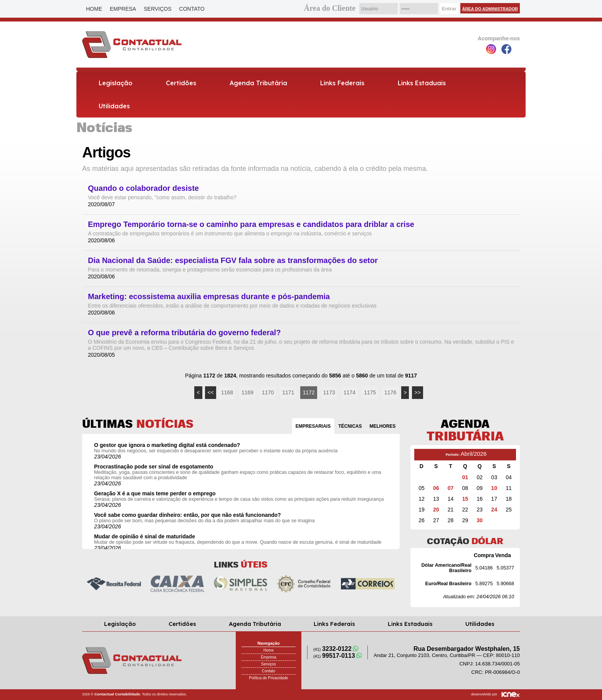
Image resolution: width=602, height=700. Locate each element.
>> (417, 392)
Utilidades (114, 106)
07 (451, 488)
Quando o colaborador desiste (143, 188)
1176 (390, 392)
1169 (247, 392)
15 (465, 499)
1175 (370, 392)
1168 (227, 392)
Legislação (116, 83)
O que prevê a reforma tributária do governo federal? (184, 333)
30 (480, 520)
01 (465, 477)
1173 (329, 392)
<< (210, 392)
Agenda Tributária (258, 83)
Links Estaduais (422, 83)
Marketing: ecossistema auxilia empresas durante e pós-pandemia (209, 297)
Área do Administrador (490, 9)
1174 (350, 392)
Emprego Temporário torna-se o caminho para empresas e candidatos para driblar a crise (251, 224)
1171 (288, 392)
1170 (268, 392)
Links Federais (342, 83)
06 (436, 488)
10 (494, 488)
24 (494, 510)
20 (436, 510)
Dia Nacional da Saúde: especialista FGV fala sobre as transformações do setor (233, 261)
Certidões (181, 83)
